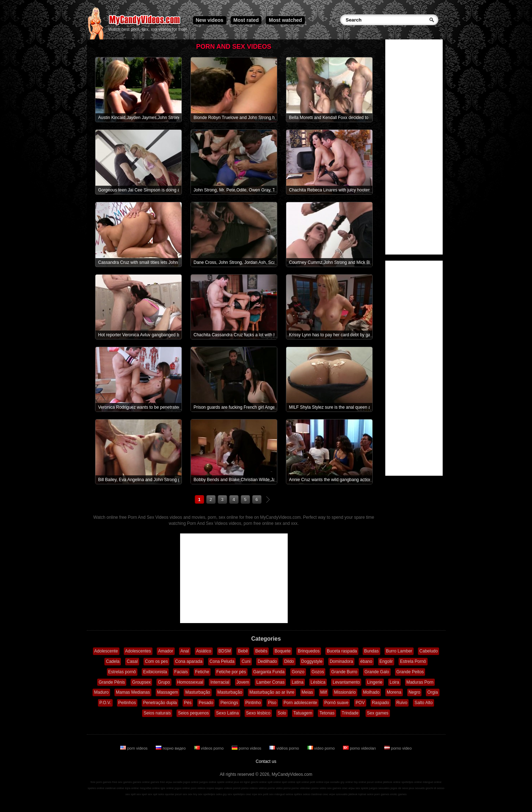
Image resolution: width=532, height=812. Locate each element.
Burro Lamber (399, 651)
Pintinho (253, 703)
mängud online (432, 782)
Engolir (386, 661)
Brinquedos (309, 651)
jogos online (191, 782)
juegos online (208, 782)
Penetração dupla (160, 703)
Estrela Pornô (413, 661)
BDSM (225, 651)
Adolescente (106, 651)
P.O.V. (105, 703)
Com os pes (156, 661)
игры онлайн (174, 782)
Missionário (345, 692)
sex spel (142, 794)
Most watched (285, 20)
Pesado (206, 703)
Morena (394, 692)
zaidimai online (115, 788)
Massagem (168, 692)
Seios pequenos (193, 713)
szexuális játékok (347, 794)
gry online (347, 782)
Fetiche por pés (231, 672)
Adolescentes (138, 651)
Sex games (378, 713)
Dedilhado (267, 661)
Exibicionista (155, 672)
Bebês (261, 651)
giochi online (259, 782)
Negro (415, 692)
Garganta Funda (269, 672)
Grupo (164, 682)
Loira (394, 682)
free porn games (101, 782)
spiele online (225, 782)
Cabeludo (429, 651)
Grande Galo (377, 672)
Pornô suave (336, 703)
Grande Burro (344, 672)
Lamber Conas (270, 682)
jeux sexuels (417, 788)
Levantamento (346, 682)
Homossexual (190, 682)
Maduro (101, 692)
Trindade (350, 713)
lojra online (132, 788)
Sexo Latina (227, 713)
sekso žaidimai (312, 794)
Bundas (371, 651)
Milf (324, 692)
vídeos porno (209, 748)
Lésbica (318, 682)
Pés (188, 703)
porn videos (134, 748)
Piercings (229, 703)
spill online (274, 782)
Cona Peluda (222, 661)
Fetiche (202, 672)
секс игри (329, 794)
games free (158, 782)
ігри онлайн (332, 782)
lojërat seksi (366, 794)
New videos (210, 20)
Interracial (220, 682)
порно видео (171, 748)
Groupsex (141, 682)
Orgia (432, 692)
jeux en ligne (242, 782)
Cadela (113, 661)
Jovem (243, 682)
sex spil (153, 794)
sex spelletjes (207, 794)
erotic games (399, 794)
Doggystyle (312, 661)
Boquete (283, 651)
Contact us (266, 761)
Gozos (318, 672)
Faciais (181, 672)
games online (141, 782)
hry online (360, 782)
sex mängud (277, 794)
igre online (167, 788)
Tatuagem (303, 713)
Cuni (246, 661)
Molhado (371, 692)
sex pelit (263, 794)
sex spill (131, 794)
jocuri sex (181, 794)
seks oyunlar (166, 794)
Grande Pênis (112, 682)
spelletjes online (412, 782)
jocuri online (375, 782)
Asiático (204, 651)
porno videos (247, 748)
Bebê (243, 651)
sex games (334, 788)
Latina (298, 682)
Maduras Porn (420, 682)
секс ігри (251, 794)
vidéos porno (285, 748)
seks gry (221, 794)
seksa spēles (294, 794)
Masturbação (197, 692)
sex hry (193, 794)
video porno (322, 748)
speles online (96, 788)
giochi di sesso (435, 788)
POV (360, 703)
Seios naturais (157, 713)
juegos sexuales (379, 788)
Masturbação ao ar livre (272, 692)
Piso (272, 703)
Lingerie (375, 682)
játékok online (392, 782)
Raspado (381, 703)
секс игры (348, 788)
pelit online (317, 782)
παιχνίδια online (150, 788)
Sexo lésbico (258, 713)
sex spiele (362, 788)
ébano (366, 661)
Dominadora (341, 661)
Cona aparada (189, 661)
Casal (132, 661)
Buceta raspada (342, 651)
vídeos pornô (232, 788)
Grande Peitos (410, 672)
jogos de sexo (399, 788)
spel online (288, 782)
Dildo (289, 661)
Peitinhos (127, 703)
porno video (398, 748)
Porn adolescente (300, 703)
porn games (382, 794)
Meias (307, 692)
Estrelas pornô (122, 672)
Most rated (246, 20)
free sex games (122, 782)
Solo (282, 713)
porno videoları (360, 748)
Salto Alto (423, 703)
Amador (166, 651)
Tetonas (327, 713)
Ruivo (402, 703)
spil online (303, 782)
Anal (185, 651)
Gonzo (298, 672)
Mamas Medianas (133, 692)
